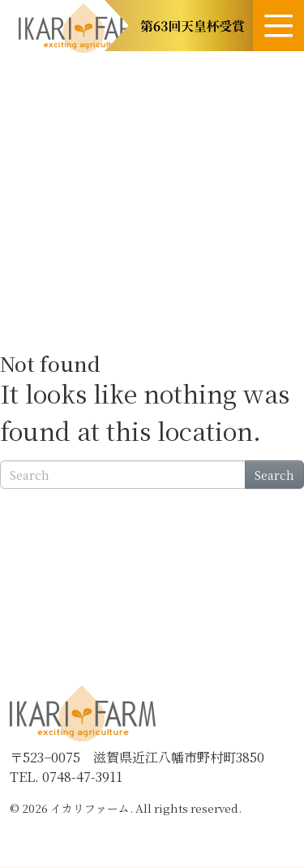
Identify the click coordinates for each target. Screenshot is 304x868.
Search (274, 475)
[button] (179, 26)
